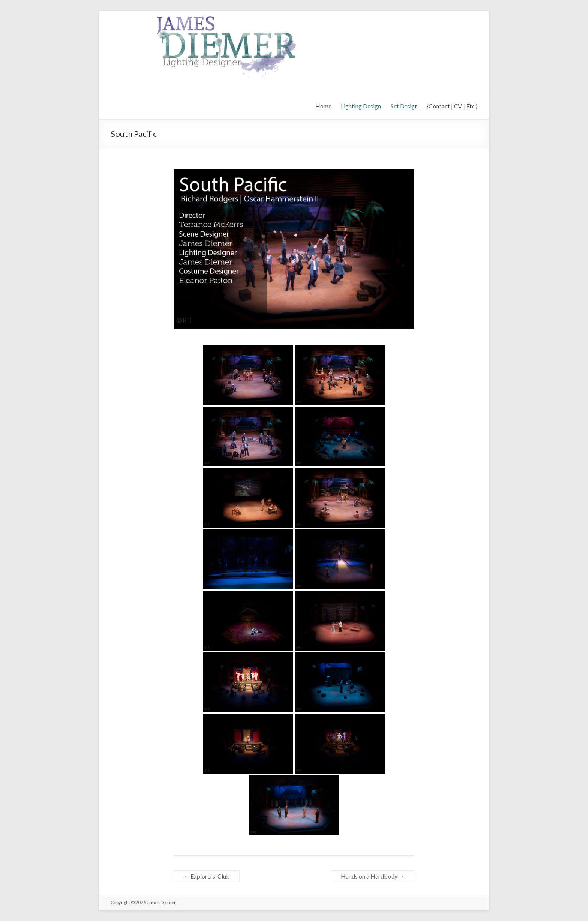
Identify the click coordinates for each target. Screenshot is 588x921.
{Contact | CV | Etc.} (452, 106)
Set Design (404, 106)
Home (323, 106)
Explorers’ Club (207, 876)
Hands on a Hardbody (373, 876)
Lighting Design (361, 106)
